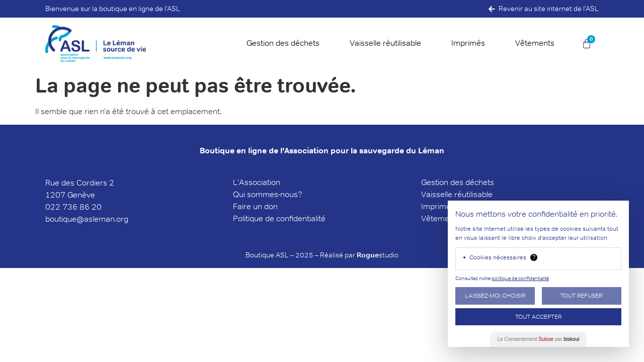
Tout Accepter (538, 316)
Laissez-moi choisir (495, 295)
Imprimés (468, 43)
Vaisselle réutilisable (385, 43)
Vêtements (535, 43)
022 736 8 (65, 207)
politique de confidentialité (520, 278)
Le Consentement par (539, 339)
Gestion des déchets (283, 43)
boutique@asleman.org (87, 219)
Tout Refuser (581, 295)
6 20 (93, 207)
